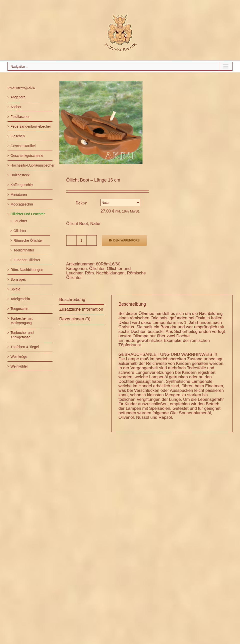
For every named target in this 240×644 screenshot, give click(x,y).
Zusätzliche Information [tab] (81, 309)
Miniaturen (19, 195)
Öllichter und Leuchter (28, 214)
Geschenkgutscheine (27, 156)
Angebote (18, 97)
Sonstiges (18, 279)
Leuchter (20, 221)
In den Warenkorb (124, 240)
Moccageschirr (22, 204)
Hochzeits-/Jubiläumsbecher (32, 165)
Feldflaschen (20, 117)
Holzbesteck (20, 175)
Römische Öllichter (28, 240)
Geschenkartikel (23, 146)
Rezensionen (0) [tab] (75, 319)
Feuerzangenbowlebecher (31, 126)
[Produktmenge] (81, 240)
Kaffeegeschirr (22, 185)
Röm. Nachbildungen (105, 273)
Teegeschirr (19, 309)
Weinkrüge (19, 357)
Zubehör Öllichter (27, 260)
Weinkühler (19, 366)
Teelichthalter (24, 250)
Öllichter (97, 269)
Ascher (16, 107)
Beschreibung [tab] (72, 300)
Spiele (15, 289)
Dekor (81, 203)
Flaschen (18, 136)
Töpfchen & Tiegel (25, 347)
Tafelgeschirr (20, 299)
